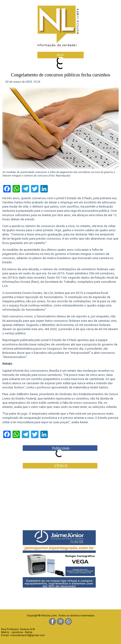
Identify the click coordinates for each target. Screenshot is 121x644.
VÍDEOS (61, 466)
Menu (60, 55)
